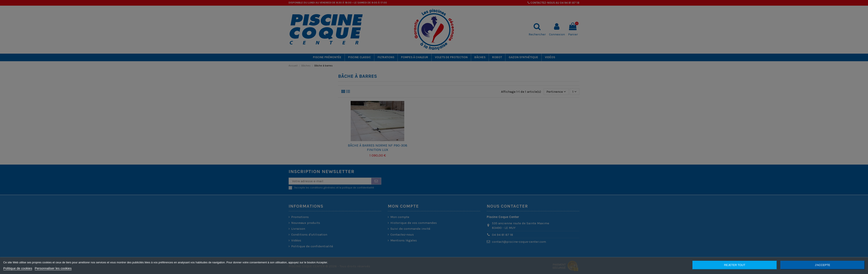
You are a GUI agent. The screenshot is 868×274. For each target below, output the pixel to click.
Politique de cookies (18, 268)
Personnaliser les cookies (53, 268)
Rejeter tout (735, 265)
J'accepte (822, 265)
